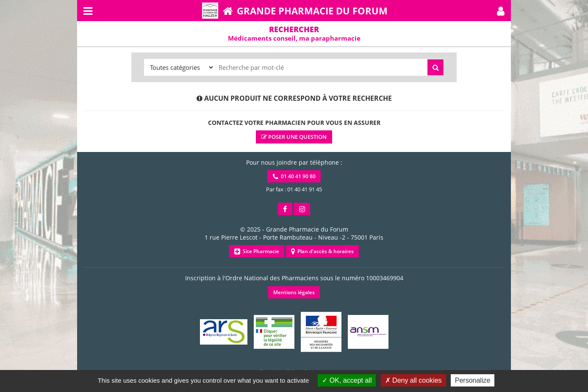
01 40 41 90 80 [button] (294, 176)
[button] (501, 11)
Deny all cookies (413, 380)
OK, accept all (347, 380)
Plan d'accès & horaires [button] (322, 251)
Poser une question (294, 137)
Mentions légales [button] (294, 292)
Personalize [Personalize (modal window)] (473, 380)
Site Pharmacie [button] (257, 251)
